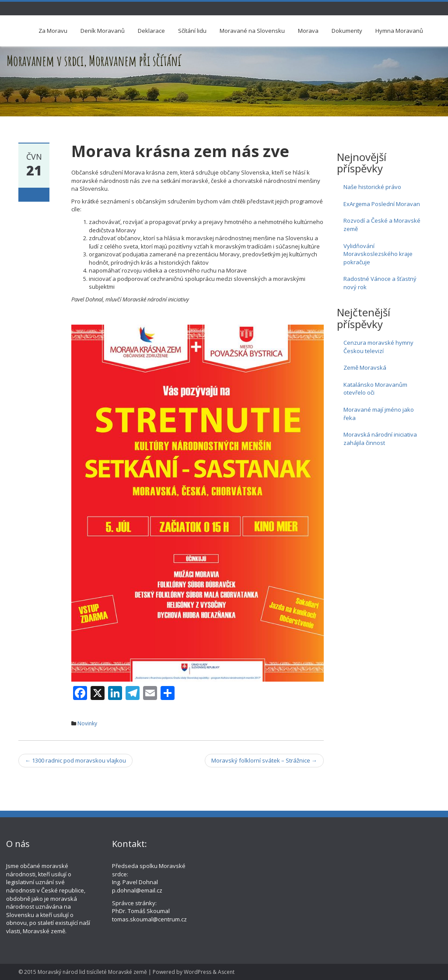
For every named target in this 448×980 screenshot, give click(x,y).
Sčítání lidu (192, 31)
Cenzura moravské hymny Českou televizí (378, 347)
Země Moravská (365, 367)
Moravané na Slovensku (252, 31)
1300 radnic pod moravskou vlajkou (75, 760)
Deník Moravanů (103, 31)
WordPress (198, 972)
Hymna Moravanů (399, 31)
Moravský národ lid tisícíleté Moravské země (92, 972)
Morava (308, 31)
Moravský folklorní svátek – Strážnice (264, 760)
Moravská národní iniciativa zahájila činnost (380, 439)
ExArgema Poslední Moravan (382, 204)
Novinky (87, 723)
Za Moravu (53, 31)
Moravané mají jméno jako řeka (379, 414)
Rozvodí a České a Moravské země (382, 225)
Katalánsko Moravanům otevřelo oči (375, 389)
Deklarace (151, 31)
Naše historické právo (372, 187)
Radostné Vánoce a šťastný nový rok (380, 283)
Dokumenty (347, 31)
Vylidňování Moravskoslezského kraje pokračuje (378, 254)
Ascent (226, 972)
